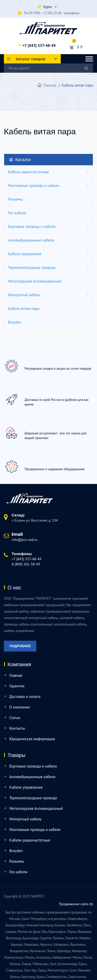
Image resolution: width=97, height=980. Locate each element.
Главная (50, 85)
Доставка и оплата (25, 697)
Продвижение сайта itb (76, 904)
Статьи (15, 718)
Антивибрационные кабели (31, 240)
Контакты (17, 728)
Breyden (15, 322)
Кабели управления (25, 254)
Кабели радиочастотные (28, 172)
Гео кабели (17, 213)
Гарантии (17, 686)
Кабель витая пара (24, 308)
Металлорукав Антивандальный (35, 281)
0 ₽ (80, 47)
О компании (20, 707)
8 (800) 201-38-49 (26, 564)
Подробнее (20, 646)
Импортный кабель (24, 295)
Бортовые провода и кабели (32, 227)
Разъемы (15, 199)
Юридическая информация (32, 739)
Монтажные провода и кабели (34, 186)
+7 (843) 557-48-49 (39, 46)
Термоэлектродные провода (32, 267)
